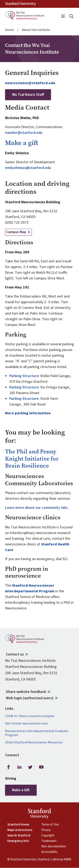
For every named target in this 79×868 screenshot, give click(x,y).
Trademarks (49, 841)
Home (9, 30)
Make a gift (22, 143)
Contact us (15, 654)
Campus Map (16, 232)
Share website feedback (26, 692)
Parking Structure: (24, 376)
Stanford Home (18, 825)
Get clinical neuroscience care (26, 724)
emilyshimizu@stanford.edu (28, 168)
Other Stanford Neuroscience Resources (34, 742)
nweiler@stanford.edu (24, 133)
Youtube (41, 767)
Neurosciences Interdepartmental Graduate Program (37, 733)
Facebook (8, 767)
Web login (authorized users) (30, 698)
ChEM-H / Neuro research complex (30, 716)
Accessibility (49, 852)
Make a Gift (21, 790)
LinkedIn (19, 767)
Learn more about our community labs (36, 508)
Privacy (46, 830)
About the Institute (36, 30)
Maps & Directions (20, 830)
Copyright (48, 836)
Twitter (30, 767)
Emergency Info (18, 841)
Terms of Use (50, 825)
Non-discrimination (54, 847)
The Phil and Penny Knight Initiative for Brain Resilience (32, 459)
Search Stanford (19, 836)
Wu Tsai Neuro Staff (28, 95)
